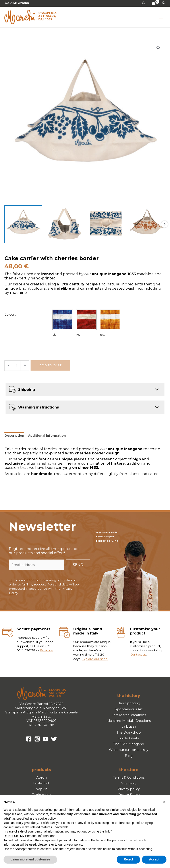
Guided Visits (129, 738)
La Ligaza (129, 727)
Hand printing (129, 703)
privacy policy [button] (73, 844)
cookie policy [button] (47, 819)
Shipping (129, 783)
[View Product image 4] (147, 224)
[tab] (14, 436)
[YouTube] (46, 739)
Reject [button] (128, 859)
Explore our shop (95, 659)
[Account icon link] (143, 3)
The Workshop (129, 732)
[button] (164, 3)
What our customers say (129, 750)
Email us (46, 650)
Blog (129, 756)
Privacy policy (129, 789)
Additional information (47, 436)
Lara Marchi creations (129, 715)
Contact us (138, 655)
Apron (42, 778)
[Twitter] (54, 739)
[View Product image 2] (65, 224)
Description (14, 436)
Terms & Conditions (129, 778)
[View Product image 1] (23, 224)
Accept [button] (154, 859)
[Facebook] (29, 739)
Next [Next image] (164, 224)
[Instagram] (37, 739)
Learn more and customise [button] (30, 859)
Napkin (42, 789)
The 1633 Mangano (129, 744)
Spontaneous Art (129, 709)
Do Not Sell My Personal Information (29, 836)
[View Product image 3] (106, 224)
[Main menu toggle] (161, 17)
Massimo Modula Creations (129, 721)
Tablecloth (42, 783)
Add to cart (50, 365)
